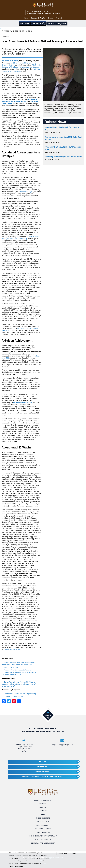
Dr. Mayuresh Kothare (23, 403)
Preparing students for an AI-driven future (63, 157)
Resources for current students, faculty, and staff (42, 777)
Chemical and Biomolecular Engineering (19, 64)
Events (51, 18)
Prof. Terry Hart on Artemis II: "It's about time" (63, 148)
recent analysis (27, 192)
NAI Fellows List (11, 667)
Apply (42, 18)
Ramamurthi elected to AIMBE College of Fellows (63, 138)
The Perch (43, 804)
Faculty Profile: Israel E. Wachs (17, 670)
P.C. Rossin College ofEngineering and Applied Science (44, 12)
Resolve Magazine (42, 772)
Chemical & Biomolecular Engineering (20, 694)
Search (39, 23)
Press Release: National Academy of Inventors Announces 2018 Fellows (18, 664)
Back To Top (48, 717)
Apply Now (42, 762)
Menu (25, 23)
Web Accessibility (43, 825)
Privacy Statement (16, 866)
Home (6, 36)
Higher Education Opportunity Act (43, 836)
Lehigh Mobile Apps (43, 829)
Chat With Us (42, 767)
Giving (59, 18)
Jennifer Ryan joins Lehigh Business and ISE (63, 129)
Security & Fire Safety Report (43, 843)
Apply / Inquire (57, 23)
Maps (43, 814)
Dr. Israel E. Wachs (10, 61)
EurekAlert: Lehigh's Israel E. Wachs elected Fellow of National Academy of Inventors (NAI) (19, 684)
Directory (43, 807)
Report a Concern (43, 832)
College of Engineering (14, 696)
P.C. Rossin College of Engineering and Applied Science (21, 66)
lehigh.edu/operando (13, 649)
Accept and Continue (67, 853)
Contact (43, 811)
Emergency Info (43, 822)
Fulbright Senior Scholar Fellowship (20, 329)
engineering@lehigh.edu (62, 745)
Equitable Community (43, 800)
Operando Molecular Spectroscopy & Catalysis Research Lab (19, 673)
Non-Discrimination (43, 840)
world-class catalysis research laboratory (20, 238)
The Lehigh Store (43, 818)
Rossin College (31, 18)
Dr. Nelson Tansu (19, 101)
